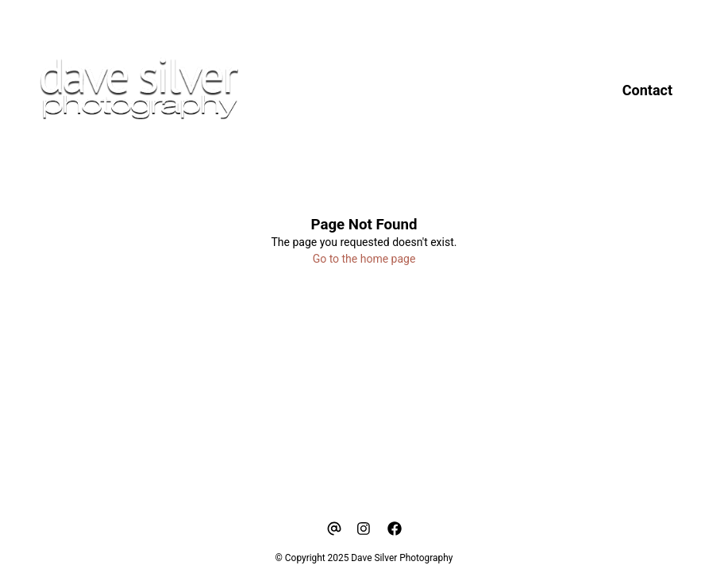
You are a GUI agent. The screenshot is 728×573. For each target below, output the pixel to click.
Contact (647, 90)
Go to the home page (364, 259)
